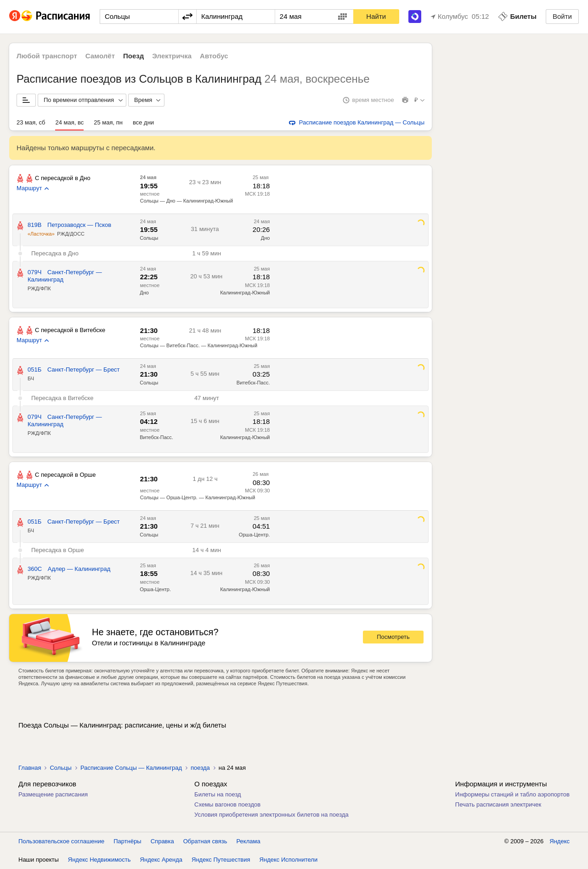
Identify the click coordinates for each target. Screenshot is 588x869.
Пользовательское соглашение (61, 841)
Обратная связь (205, 841)
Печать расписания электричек (498, 804)
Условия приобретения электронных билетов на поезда (271, 815)
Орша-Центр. (254, 535)
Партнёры (127, 841)
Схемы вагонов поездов (227, 804)
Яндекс (560, 841)
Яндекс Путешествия (221, 860)
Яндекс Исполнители (289, 860)
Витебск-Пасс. (253, 383)
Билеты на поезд (218, 794)
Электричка (172, 56)
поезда (200, 768)
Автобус (214, 56)
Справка (162, 841)
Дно (266, 238)
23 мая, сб (31, 122)
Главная (30, 768)
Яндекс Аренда (161, 860)
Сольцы (149, 238)
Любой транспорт (47, 56)
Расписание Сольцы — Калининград (131, 768)
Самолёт (100, 56)
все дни (143, 122)
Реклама (249, 841)
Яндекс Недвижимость (99, 860)
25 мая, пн (108, 122)
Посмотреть (393, 637)
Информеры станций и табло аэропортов (512, 794)
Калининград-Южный (245, 293)
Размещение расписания (53, 794)
